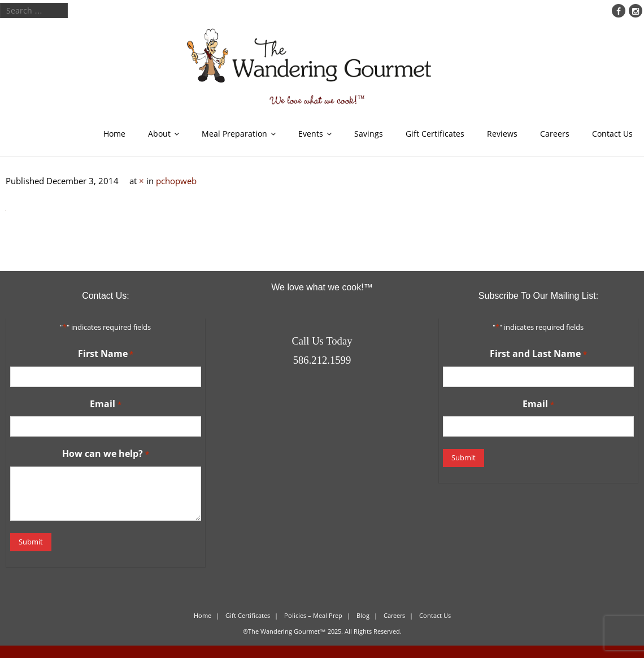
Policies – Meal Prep (313, 615)
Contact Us (612, 134)
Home (114, 134)
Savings (369, 134)
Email (105, 404)
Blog (363, 615)
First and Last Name (538, 354)
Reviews (502, 134)
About (159, 134)
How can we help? (105, 454)
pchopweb (176, 181)
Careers (555, 134)
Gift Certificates (435, 134)
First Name (106, 354)
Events (311, 134)
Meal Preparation (234, 134)
